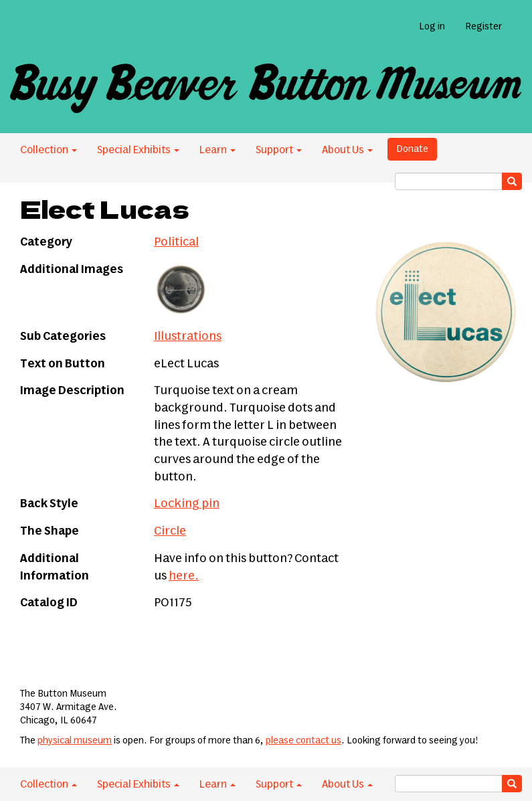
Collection (49, 150)
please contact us (303, 741)
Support (279, 150)
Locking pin (187, 504)
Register (483, 27)
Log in (432, 27)
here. (184, 576)
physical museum (75, 741)
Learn (217, 150)
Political (176, 242)
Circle (170, 531)
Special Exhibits (138, 150)
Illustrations (188, 337)
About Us (347, 150)
